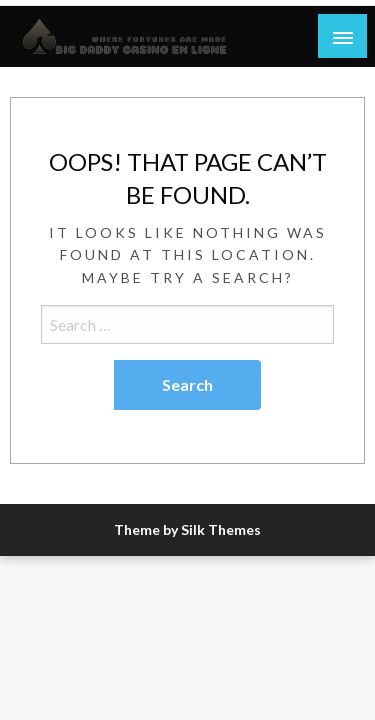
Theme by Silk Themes (187, 529)
